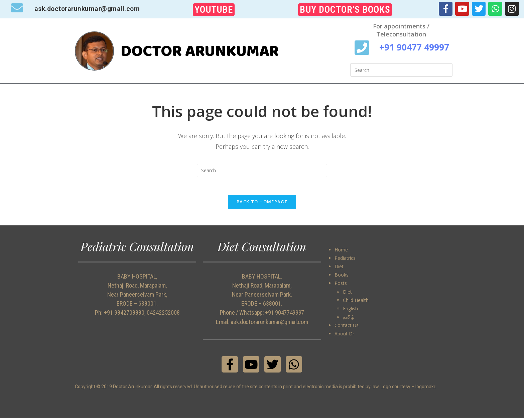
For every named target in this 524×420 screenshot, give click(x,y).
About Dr (344, 336)
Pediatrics (345, 260)
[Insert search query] (401, 70)
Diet (339, 269)
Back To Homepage (262, 204)
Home (341, 252)
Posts (341, 285)
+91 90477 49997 (414, 47)
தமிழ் (349, 319)
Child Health (356, 302)
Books (342, 277)
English (350, 310)
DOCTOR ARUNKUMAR (208, 50)
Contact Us (347, 328)
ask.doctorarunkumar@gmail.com (89, 9)
